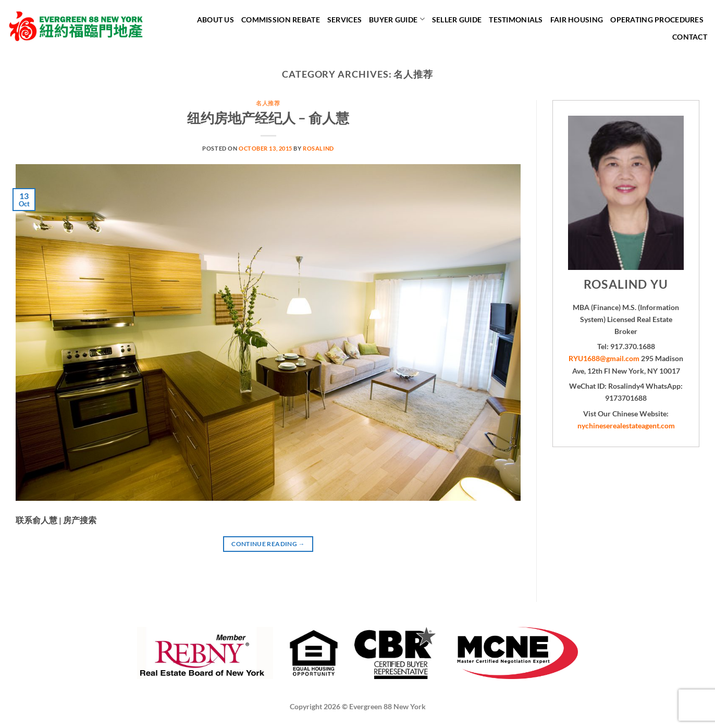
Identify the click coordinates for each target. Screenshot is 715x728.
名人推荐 (268, 103)
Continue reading (268, 544)
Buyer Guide (397, 19)
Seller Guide (457, 20)
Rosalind (318, 148)
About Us (215, 20)
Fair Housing (577, 20)
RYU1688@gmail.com (604, 358)
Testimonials (516, 20)
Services (344, 20)
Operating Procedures (657, 20)
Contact (690, 37)
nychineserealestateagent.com (626, 425)
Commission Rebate (281, 20)
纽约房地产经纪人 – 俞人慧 (268, 118)
